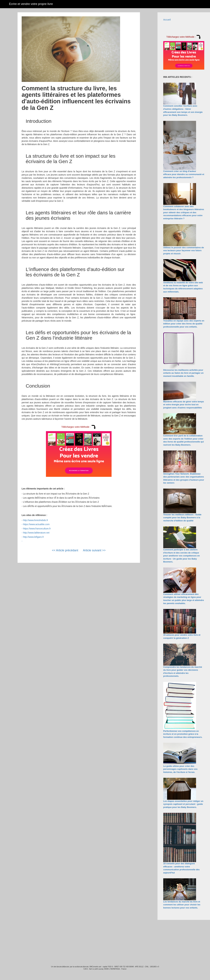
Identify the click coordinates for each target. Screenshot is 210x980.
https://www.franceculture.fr (37, 529)
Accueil (167, 20)
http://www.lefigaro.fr (33, 537)
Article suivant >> (94, 550)
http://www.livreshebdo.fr (36, 520)
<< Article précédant (65, 550)
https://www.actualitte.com (36, 524)
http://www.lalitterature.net (36, 533)
